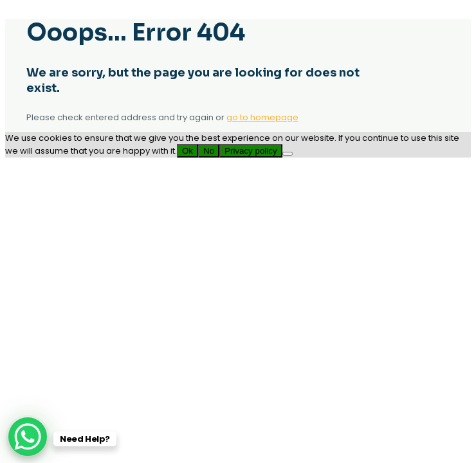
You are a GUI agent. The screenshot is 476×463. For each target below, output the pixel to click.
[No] (288, 154)
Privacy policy (251, 151)
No (209, 151)
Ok (188, 151)
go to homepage (262, 117)
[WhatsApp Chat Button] (28, 437)
